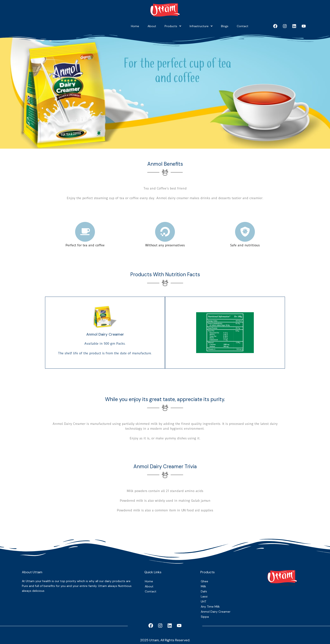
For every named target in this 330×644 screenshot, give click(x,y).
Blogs (211, 26)
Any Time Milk (211, 605)
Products (140, 26)
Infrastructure (178, 26)
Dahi (204, 589)
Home (85, 26)
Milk (203, 584)
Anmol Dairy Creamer (216, 610)
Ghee (205, 579)
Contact (238, 26)
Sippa (205, 615)
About (110, 26)
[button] (140, 26)
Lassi (204, 594)
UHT (204, 600)
